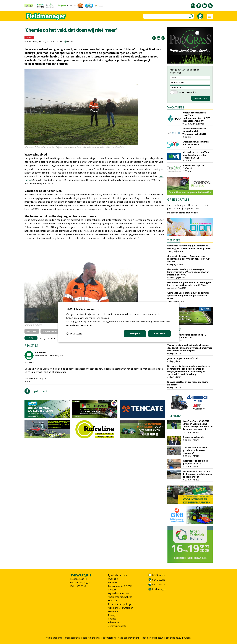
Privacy (112, 615)
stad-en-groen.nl (91, 638)
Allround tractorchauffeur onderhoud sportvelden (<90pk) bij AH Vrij (196, 155)
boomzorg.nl (109, 638)
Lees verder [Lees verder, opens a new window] (86, 325)
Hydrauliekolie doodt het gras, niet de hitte (195, 462)
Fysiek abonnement (118, 575)
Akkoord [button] (159, 333)
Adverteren (114, 622)
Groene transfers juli (193, 437)
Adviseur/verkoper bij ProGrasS (193, 167)
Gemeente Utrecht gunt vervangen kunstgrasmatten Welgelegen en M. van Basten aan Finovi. (188, 272)
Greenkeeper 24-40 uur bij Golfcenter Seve (196, 143)
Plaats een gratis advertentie (183, 213)
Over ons (113, 579)
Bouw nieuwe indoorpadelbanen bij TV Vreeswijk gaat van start (187, 336)
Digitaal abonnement (119, 593)
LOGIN (31, 338)
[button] (74, 334)
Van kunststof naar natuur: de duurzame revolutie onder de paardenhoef (197, 474)
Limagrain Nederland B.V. (54, 331)
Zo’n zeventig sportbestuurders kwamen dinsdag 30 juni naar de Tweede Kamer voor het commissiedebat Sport (190, 348)
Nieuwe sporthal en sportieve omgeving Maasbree (188, 383)
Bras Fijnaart (32, 331)
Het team (113, 600)
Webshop (113, 582)
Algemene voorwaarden (121, 608)
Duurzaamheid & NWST (120, 586)
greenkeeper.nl (72, 638)
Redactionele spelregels (121, 604)
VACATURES (176, 107)
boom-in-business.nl (153, 638)
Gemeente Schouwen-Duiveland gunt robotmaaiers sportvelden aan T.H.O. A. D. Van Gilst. (189, 259)
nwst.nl (187, 638)
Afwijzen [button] (135, 333)
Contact (112, 590)
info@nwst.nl (159, 575)
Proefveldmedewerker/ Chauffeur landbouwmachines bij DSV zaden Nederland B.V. (196, 117)
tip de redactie (41, 391)
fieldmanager (159, 589)
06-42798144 (159, 584)
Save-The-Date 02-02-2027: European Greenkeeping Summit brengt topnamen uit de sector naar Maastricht (198, 425)
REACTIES (31, 345)
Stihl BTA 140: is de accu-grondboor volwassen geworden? (195, 450)
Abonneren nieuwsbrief (120, 597)
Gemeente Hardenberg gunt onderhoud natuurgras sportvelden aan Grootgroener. (189, 247)
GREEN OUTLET (178, 199)
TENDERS (174, 240)
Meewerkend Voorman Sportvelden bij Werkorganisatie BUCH (194, 131)
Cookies (112, 619)
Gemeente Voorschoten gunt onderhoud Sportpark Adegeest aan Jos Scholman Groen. (188, 296)
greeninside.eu (174, 638)
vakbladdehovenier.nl (129, 638)
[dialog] (118, 322)
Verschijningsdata (117, 626)
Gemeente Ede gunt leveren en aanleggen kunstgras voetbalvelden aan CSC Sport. (189, 284)
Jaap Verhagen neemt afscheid (183, 358)
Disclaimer (113, 611)
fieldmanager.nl (54, 638)
